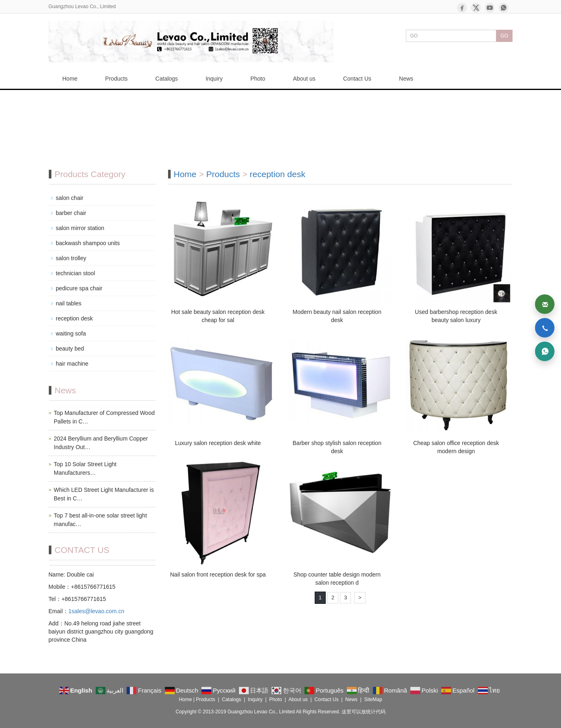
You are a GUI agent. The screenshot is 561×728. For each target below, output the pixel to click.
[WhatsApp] (504, 8)
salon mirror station (80, 228)
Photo (258, 79)
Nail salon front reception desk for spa (218, 575)
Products (116, 79)
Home (70, 79)
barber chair (71, 213)
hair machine (72, 364)
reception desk (277, 174)
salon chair (70, 198)
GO (504, 36)
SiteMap (373, 699)
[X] (476, 8)
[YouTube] (490, 8)
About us (304, 79)
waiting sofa (71, 333)
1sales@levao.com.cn (96, 611)
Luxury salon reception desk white (218, 443)
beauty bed (70, 349)
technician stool (76, 273)
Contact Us (357, 79)
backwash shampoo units (88, 243)
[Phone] (545, 328)
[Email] (545, 304)
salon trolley (71, 258)
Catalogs (167, 79)
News (406, 79)
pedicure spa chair (79, 288)
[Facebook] (462, 8)
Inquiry (214, 79)
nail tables (69, 303)
